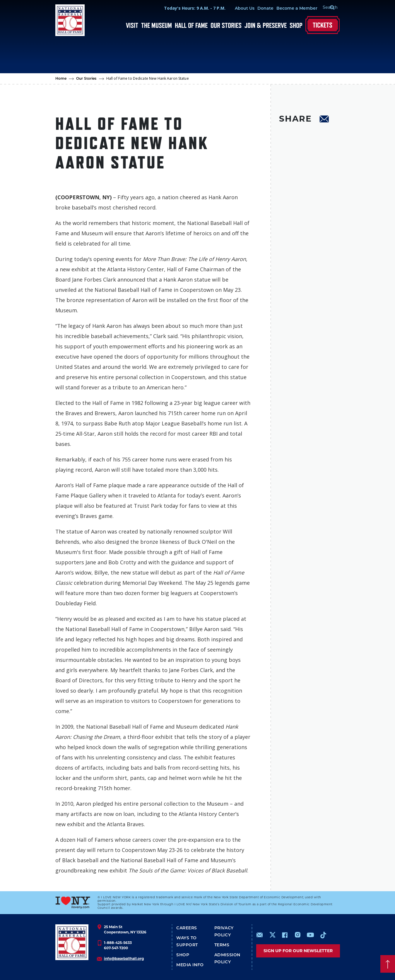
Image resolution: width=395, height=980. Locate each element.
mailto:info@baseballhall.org (260, 935)
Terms (222, 945)
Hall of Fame (191, 25)
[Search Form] (325, 8)
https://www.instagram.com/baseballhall (297, 935)
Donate (258, 9)
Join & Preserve (266, 25)
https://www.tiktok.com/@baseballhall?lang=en (323, 935)
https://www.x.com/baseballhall (272, 934)
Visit (132, 25)
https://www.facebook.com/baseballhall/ (285, 935)
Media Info (190, 965)
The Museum (157, 25)
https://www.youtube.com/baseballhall (310, 935)
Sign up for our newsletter (298, 951)
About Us (238, 9)
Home (61, 79)
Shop (296, 25)
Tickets (323, 25)
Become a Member (290, 9)
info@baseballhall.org (124, 958)
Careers (187, 928)
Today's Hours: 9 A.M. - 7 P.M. (188, 8)
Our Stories (226, 25)
